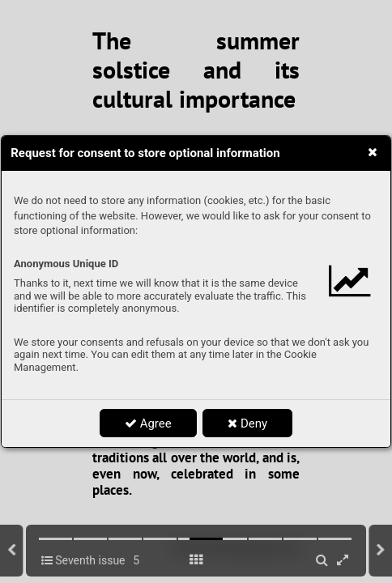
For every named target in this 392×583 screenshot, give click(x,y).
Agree (148, 423)
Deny (247, 423)
